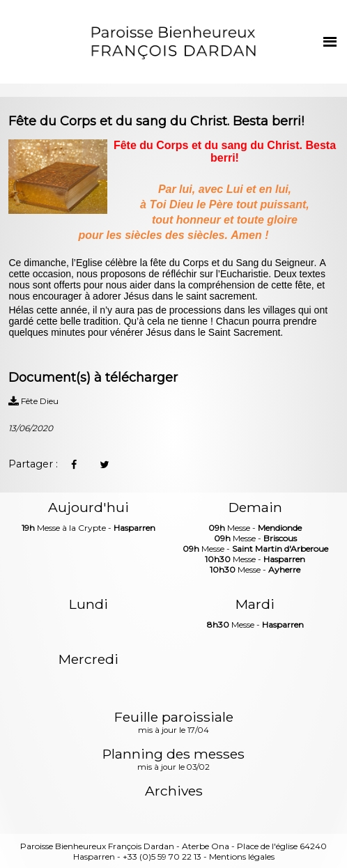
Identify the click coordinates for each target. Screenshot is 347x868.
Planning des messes (173, 760)
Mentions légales (242, 857)
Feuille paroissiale (174, 723)
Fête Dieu (33, 401)
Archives (174, 791)
